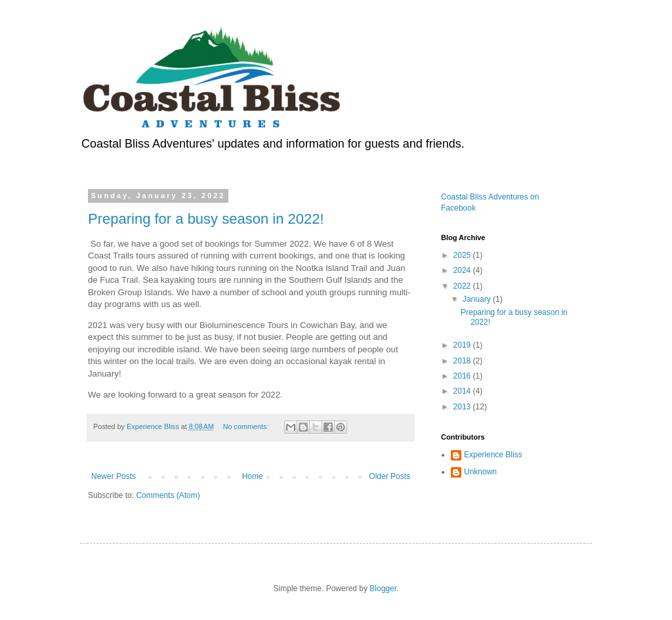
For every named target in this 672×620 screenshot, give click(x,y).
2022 (463, 286)
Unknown (480, 472)
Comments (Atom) (168, 495)
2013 (463, 407)
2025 (463, 255)
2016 (463, 376)
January (478, 299)
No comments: (247, 426)
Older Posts (389, 476)
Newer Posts (114, 476)
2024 (463, 270)
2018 (463, 361)
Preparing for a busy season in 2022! (206, 219)
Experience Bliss (493, 455)
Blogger (383, 589)
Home (253, 476)
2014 (463, 391)
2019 (463, 345)
